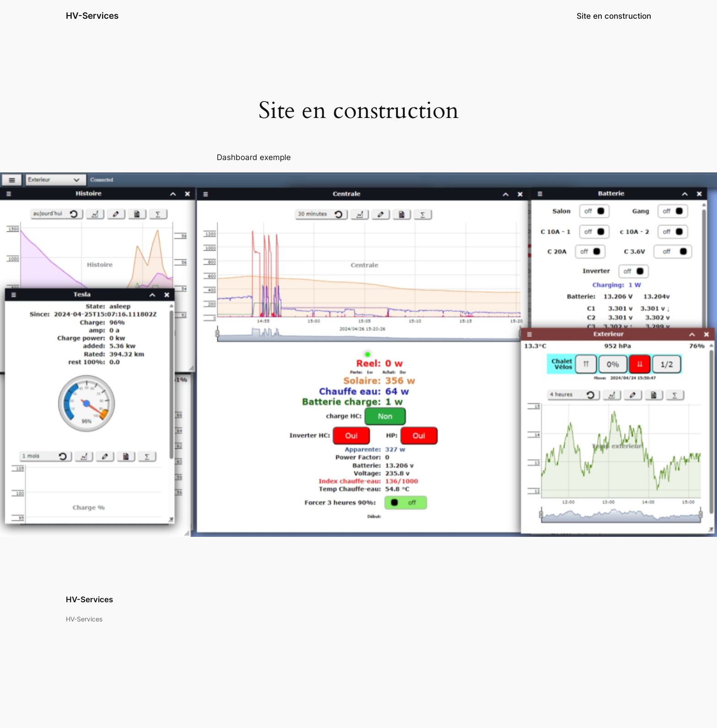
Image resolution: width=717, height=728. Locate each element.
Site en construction (614, 16)
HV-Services (92, 16)
